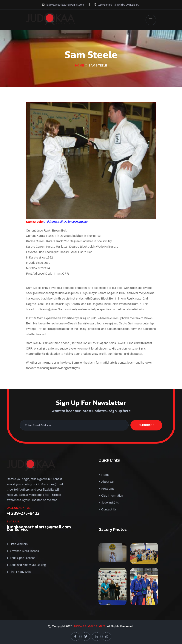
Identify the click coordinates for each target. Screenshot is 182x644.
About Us (107, 482)
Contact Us (109, 509)
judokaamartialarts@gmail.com (65, 5)
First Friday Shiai (20, 572)
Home (80, 65)
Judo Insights (110, 502)
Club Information (112, 496)
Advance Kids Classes (24, 551)
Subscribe (146, 425)
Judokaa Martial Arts (89, 626)
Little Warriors (19, 544)
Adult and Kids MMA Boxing (28, 565)
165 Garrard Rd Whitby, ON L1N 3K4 (119, 5)
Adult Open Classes (22, 558)
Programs (108, 489)
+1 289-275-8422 (23, 513)
